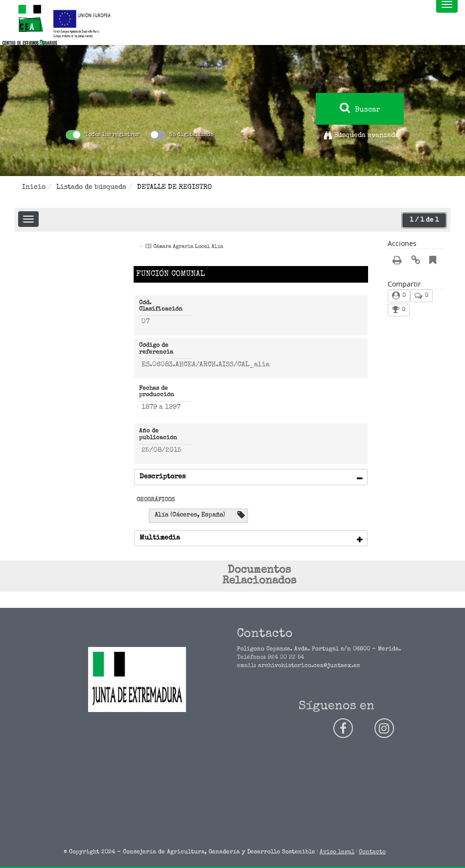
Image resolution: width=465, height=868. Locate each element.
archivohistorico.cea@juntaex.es (309, 666)
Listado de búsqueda (91, 187)
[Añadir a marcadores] (433, 262)
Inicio (34, 187)
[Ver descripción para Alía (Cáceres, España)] (241, 516)
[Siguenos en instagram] (384, 728)
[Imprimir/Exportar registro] (397, 262)
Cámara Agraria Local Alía (188, 247)
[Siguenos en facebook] (343, 728)
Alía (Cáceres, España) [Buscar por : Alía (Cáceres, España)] (190, 515)
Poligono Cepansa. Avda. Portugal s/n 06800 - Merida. (319, 649)
